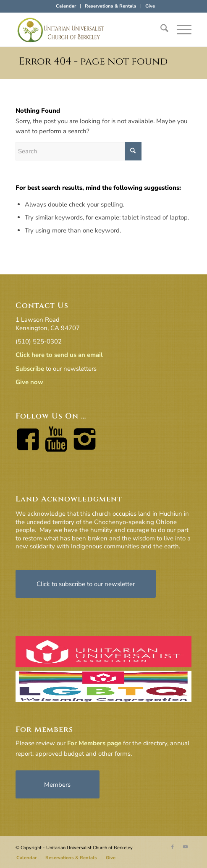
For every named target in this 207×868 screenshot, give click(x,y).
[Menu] (180, 30)
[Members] (58, 784)
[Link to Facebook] (173, 847)
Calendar (66, 6)
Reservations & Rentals (111, 6)
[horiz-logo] (86, 30)
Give (150, 6)
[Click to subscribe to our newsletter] (86, 584)
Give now (29, 382)
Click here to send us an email (59, 355)
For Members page (94, 743)
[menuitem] (66, 6)
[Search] (160, 30)
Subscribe (30, 369)
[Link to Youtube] (185, 847)
